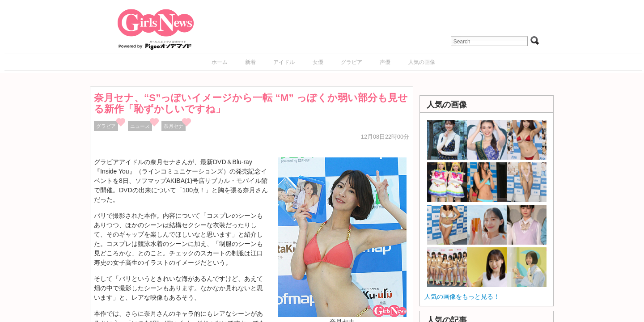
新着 (250, 62)
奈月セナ (174, 126)
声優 (385, 62)
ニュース (140, 126)
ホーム (220, 62)
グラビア (352, 62)
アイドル (284, 62)
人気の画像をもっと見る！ (462, 297)
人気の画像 (422, 62)
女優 (318, 62)
